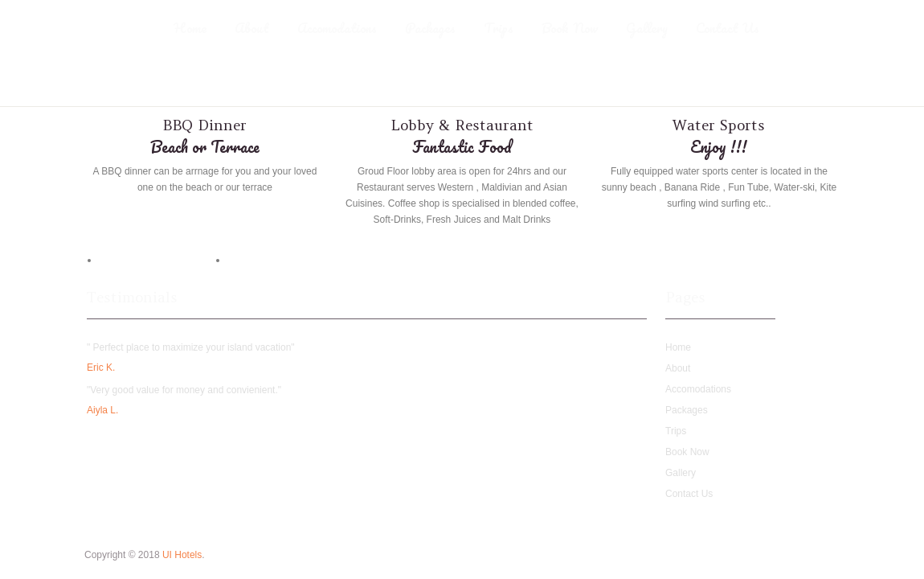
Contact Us (728, 28)
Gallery (647, 28)
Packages (430, 28)
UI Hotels (182, 555)
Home (190, 28)
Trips (499, 28)
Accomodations (337, 28)
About (252, 28)
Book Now (570, 28)
